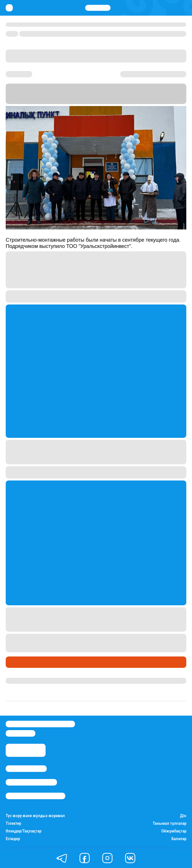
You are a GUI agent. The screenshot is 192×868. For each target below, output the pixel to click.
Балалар (179, 839)
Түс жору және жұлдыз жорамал (35, 816)
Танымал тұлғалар (169, 824)
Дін (183, 816)
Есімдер (13, 839)
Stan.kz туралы (26, 769)
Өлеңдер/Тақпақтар (24, 831)
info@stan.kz (21, 733)
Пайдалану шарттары (35, 796)
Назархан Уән (20, 681)
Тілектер (13, 824)
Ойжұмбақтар (174, 831)
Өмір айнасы (21, 662)
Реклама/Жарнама (31, 782)
